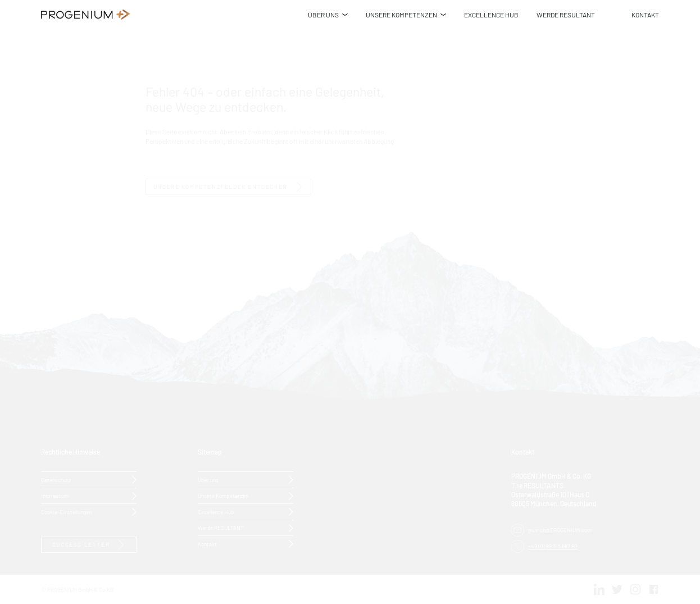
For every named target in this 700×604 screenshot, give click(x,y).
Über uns (208, 480)
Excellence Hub (216, 512)
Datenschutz (56, 480)
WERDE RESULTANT (566, 14)
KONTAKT (645, 14)
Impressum (55, 495)
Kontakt (207, 544)
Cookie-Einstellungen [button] (66, 512)
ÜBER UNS (323, 14)
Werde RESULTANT (221, 527)
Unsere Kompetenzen (223, 495)
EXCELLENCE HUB (491, 14)
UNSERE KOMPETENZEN (401, 14)
